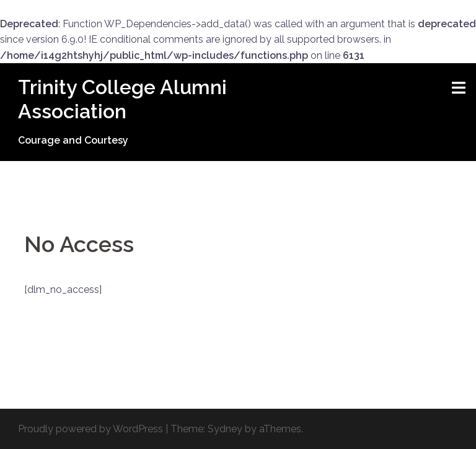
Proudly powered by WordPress (90, 429)
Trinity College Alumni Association (122, 99)
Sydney (225, 429)
